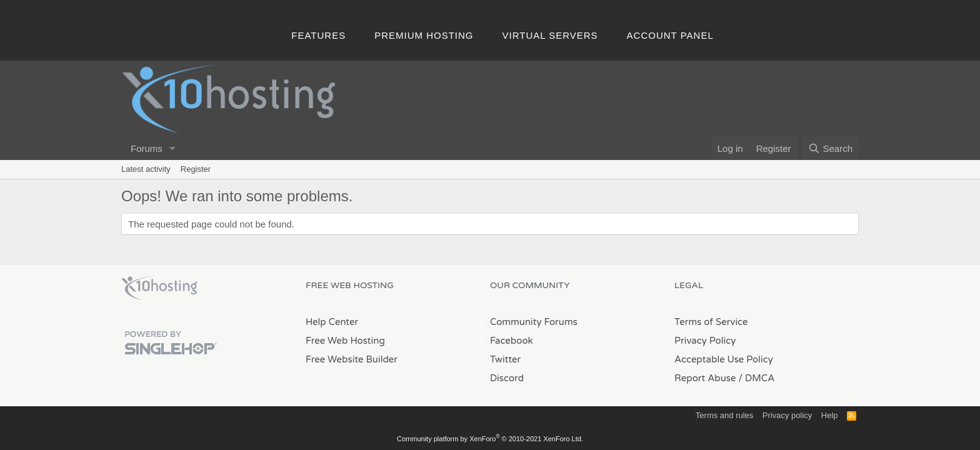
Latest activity (146, 169)
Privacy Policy (705, 341)
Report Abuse (705, 378)
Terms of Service (711, 322)
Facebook (512, 341)
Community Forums (534, 322)
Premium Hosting (424, 35)
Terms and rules (724, 415)
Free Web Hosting (345, 341)
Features (318, 35)
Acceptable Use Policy (724, 359)
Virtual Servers (550, 35)
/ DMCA (756, 378)
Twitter (505, 359)
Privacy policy (787, 415)
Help (830, 415)
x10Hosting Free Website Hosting (159, 288)
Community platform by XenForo (490, 439)
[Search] (830, 148)
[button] (172, 148)
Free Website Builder (352, 359)
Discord (507, 378)
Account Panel (670, 35)
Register (196, 169)
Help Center (332, 322)
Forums (147, 148)
